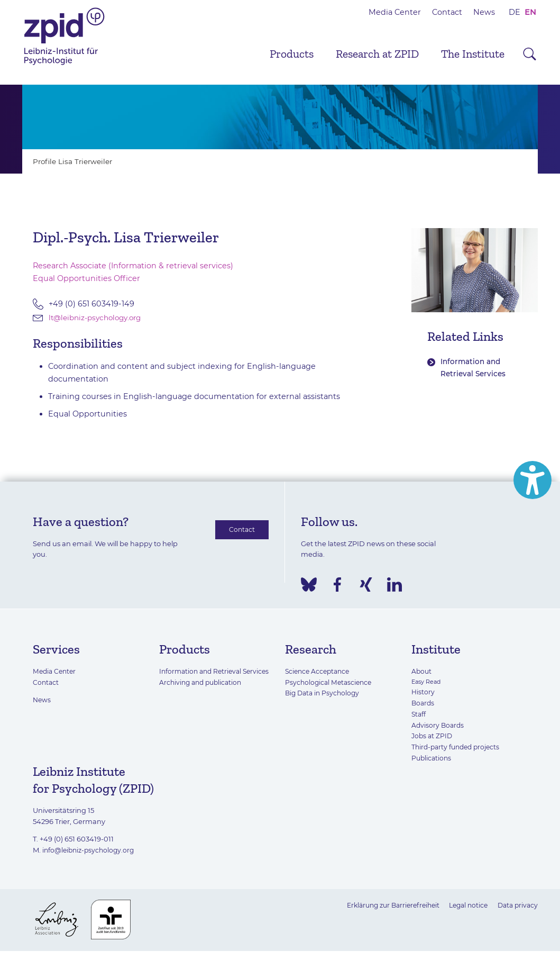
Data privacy (516, 905)
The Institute (473, 54)
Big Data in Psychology (324, 694)
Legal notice (464, 905)
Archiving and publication (203, 694)
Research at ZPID (377, 54)
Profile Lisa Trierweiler (75, 161)
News (484, 12)
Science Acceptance (319, 672)
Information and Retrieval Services (475, 368)
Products (292, 54)
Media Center (395, 12)
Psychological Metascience (330, 683)
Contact (447, 12)
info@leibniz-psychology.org (90, 850)
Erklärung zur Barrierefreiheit (383, 905)
